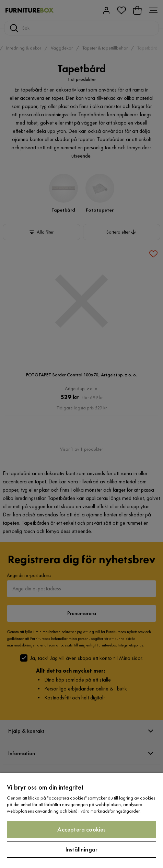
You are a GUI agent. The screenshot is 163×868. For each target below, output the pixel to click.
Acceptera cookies (81, 829)
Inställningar (81, 849)
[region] (81, 820)
